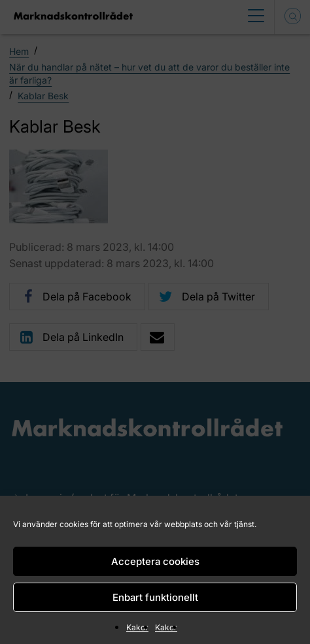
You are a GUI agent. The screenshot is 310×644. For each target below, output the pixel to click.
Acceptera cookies (155, 561)
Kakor (137, 627)
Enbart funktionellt (155, 597)
